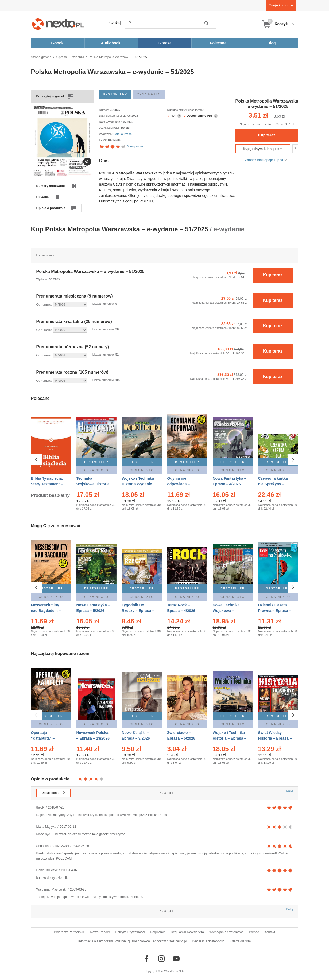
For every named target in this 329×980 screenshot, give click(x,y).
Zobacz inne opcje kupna (264, 160)
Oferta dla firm (241, 941)
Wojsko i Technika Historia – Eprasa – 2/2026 (230, 736)
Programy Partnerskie (69, 932)
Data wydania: (109, 122)
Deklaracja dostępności (208, 941)
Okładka (43, 197)
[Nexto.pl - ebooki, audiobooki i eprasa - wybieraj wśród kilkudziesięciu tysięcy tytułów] (58, 24)
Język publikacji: (110, 128)
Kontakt (270, 932)
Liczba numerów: (104, 304)
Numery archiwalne (51, 186)
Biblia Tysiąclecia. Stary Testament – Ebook (47, 484)
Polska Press (123, 134)
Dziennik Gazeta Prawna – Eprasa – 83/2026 (275, 611)
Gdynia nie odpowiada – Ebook (179, 484)
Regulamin (158, 932)
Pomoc (254, 932)
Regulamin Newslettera (187, 932)
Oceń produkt (122, 146)
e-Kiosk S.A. (177, 971)
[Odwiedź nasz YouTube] (176, 959)
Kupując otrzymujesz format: (186, 110)
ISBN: (103, 140)
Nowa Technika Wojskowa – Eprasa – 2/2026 (227, 611)
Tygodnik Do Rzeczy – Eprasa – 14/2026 (138, 611)
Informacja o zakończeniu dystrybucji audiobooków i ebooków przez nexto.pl (133, 941)
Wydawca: (106, 134)
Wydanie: (43, 279)
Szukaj (115, 23)
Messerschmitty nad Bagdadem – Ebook (46, 611)
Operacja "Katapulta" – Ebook (43, 736)
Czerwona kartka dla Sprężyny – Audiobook (273, 484)
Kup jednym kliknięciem (263, 149)
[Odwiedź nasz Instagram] (161, 959)
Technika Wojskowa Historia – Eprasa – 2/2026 (93, 484)
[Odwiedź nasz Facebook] (146, 959)
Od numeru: (44, 304)
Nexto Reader (100, 932)
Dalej (289, 791)
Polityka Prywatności (130, 932)
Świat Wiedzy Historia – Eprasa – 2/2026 (275, 736)
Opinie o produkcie (51, 208)
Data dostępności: (111, 116)
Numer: (104, 110)
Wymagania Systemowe (227, 932)
